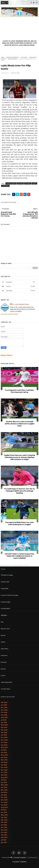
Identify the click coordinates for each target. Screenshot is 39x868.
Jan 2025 (4, 735)
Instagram (18, 291)
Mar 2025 (4, 730)
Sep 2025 (4, 715)
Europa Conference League (10, 595)
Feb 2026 (4, 702)
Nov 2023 (4, 770)
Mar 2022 (4, 820)
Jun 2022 (4, 812)
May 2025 (4, 725)
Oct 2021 (4, 832)
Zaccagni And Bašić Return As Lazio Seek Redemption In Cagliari (19, 523)
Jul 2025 (4, 720)
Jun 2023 (4, 782)
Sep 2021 (4, 835)
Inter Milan (33, 57)
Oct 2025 (4, 712)
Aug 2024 (4, 747)
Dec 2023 (4, 767)
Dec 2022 (4, 797)
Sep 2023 (4, 775)
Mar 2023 (4, 790)
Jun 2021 (4, 842)
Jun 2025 (4, 722)
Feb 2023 (4, 792)
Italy (2, 622)
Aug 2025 (4, 717)
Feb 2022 (4, 822)
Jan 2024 (4, 765)
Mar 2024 (4, 760)
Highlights (4, 615)
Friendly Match (5, 608)
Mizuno (3, 635)
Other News (5, 649)
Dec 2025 (4, 707)
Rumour (3, 59)
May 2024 (4, 755)
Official (3, 642)
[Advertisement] (20, 28)
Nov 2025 (4, 710)
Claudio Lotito (5, 582)
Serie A (3, 675)
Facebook (18, 282)
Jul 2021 (4, 840)
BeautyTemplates (20, 857)
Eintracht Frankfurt (12, 57)
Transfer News (12, 59)
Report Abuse (7, 355)
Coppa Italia (5, 588)
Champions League (7, 575)
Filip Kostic (24, 57)
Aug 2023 (4, 777)
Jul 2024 (4, 750)
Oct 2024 (4, 742)
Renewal (4, 662)
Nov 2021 (4, 830)
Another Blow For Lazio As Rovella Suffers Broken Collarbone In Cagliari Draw (19, 424)
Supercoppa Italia (6, 682)
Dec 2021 (4, 827)
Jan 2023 (4, 795)
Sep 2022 (4, 805)
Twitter (18, 286)
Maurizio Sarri (5, 629)
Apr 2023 (4, 787)
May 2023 (4, 785)
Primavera (4, 655)
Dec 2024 (4, 737)
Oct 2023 (4, 772)
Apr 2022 (4, 817)
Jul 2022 (4, 810)
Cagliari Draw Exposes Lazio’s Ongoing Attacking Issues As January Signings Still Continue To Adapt (19, 457)
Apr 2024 (4, 757)
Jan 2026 (4, 705)
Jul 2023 (4, 780)
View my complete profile (9, 314)
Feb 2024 (4, 762)
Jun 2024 (4, 752)
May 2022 (4, 815)
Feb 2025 (4, 732)
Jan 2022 (4, 825)
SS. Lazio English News (20, 304)
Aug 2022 (4, 807)
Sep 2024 (4, 745)
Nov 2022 (4, 800)
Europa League (6, 602)
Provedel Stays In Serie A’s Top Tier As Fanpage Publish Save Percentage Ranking (19, 491)
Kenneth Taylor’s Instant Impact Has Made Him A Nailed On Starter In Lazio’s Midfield (19, 556)
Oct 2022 (4, 802)
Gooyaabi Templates (19, 862)
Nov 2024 (4, 740)
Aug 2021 (4, 837)
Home (3, 57)
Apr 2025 (4, 727)
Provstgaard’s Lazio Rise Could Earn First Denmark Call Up (19, 391)
